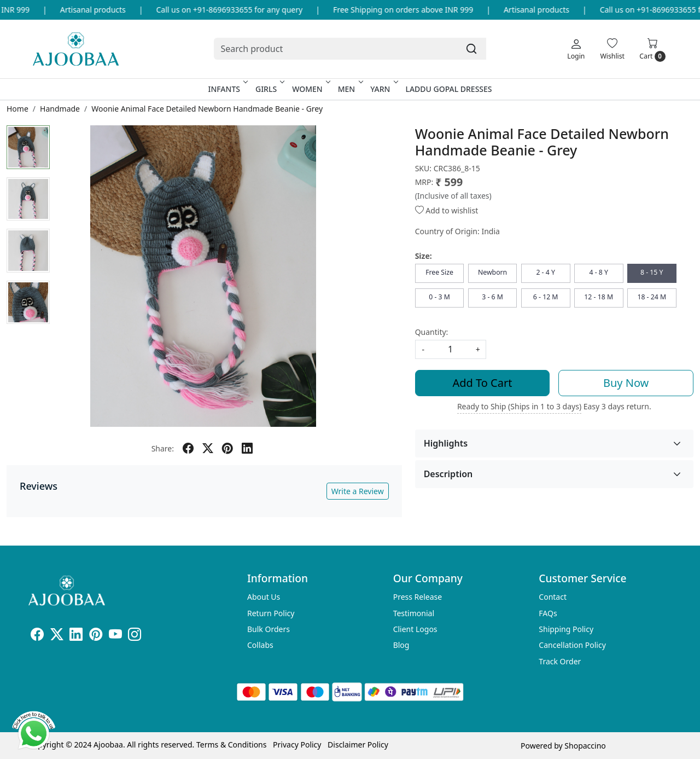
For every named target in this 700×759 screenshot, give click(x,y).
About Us (264, 597)
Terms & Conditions (232, 744)
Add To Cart (483, 383)
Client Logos (415, 629)
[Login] (576, 49)
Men (350, 89)
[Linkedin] (76, 636)
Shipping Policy (566, 629)
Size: (424, 256)
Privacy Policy (297, 744)
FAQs (548, 613)
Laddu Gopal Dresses (448, 89)
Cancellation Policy (572, 645)
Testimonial (414, 613)
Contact (553, 597)
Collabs (260, 645)
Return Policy (271, 613)
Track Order (560, 661)
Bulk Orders (269, 629)
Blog (401, 645)
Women (310, 89)
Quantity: (432, 332)
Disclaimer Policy (358, 744)
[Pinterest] (96, 636)
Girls (269, 89)
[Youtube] (115, 636)
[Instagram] (135, 636)
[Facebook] (37, 636)
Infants (227, 89)
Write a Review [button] (358, 491)
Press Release (418, 597)
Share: (163, 448)
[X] (57, 636)
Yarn (383, 89)
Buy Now (626, 383)
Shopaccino (585, 746)
